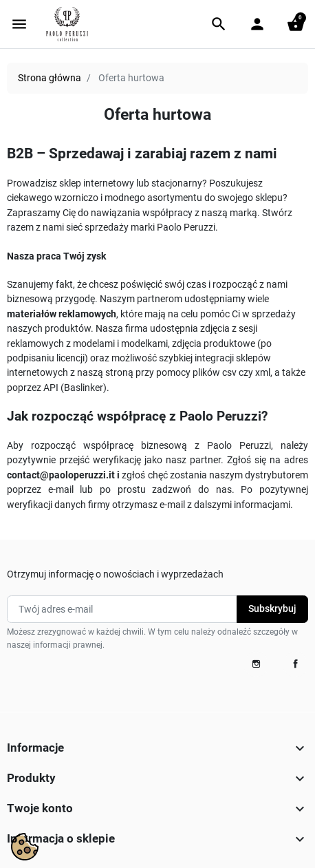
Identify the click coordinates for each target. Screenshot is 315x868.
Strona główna (50, 78)
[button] (219, 24)
